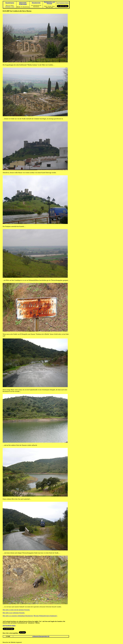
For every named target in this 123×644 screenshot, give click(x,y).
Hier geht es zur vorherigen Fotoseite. (14, 613)
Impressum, (8, 7)
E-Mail (13, 7)
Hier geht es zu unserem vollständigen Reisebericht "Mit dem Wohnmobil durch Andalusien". (30, 616)
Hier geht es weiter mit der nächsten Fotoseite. (16, 610)
